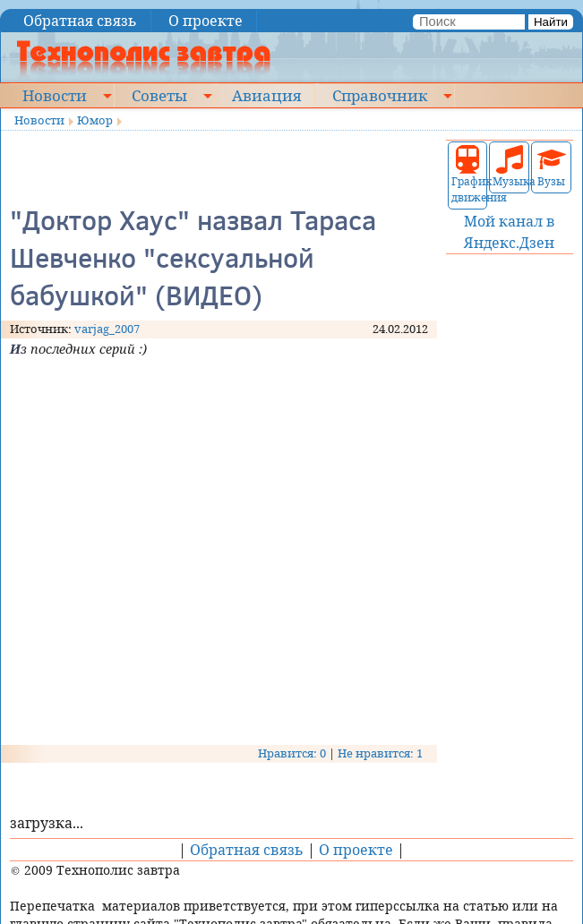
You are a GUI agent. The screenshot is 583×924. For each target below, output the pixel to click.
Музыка (509, 167)
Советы (159, 95)
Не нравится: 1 (380, 753)
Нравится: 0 (292, 753)
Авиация (266, 95)
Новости (55, 95)
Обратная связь (80, 21)
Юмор (95, 120)
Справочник (380, 95)
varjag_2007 (107, 329)
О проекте (206, 21)
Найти (551, 22)
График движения (468, 175)
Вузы (552, 167)
